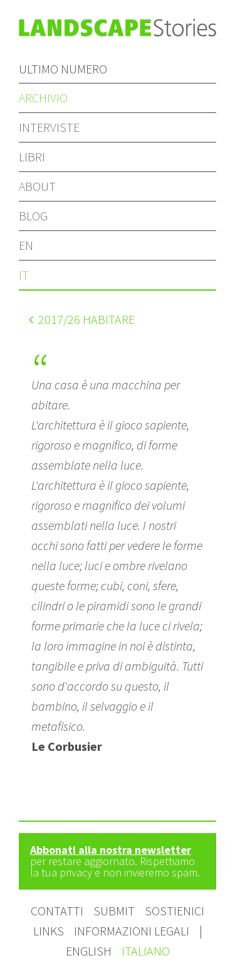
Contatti (57, 911)
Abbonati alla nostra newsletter (111, 850)
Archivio (43, 98)
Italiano (146, 951)
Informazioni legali (132, 931)
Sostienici (175, 911)
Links (49, 931)
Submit (114, 911)
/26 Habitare (82, 319)
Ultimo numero (63, 69)
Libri (32, 157)
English (90, 951)
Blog (33, 216)
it (24, 275)
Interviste (49, 127)
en (26, 245)
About (37, 186)
